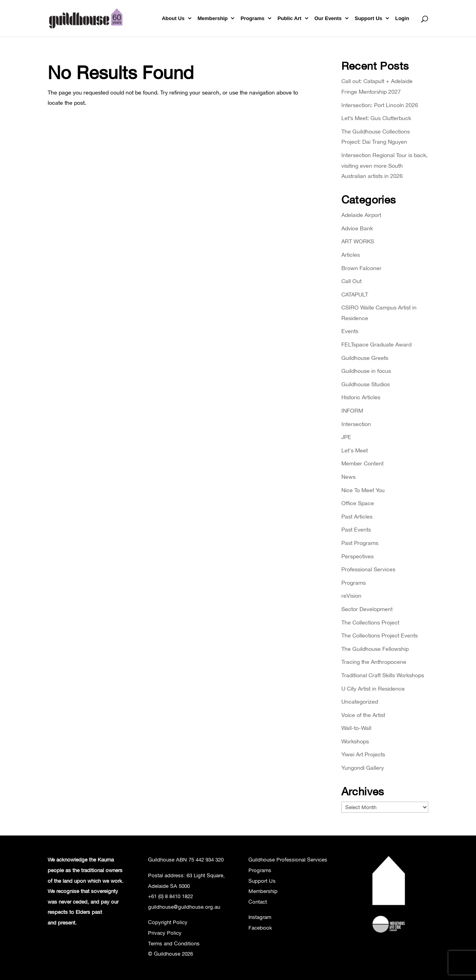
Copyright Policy (168, 922)
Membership (213, 19)
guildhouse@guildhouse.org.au (184, 907)
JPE (346, 437)
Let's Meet (355, 450)
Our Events (328, 19)
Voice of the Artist (363, 715)
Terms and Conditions (174, 943)
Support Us (369, 19)
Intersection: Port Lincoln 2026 (380, 105)
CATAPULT (355, 294)
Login (402, 19)
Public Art (290, 19)
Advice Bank (357, 228)
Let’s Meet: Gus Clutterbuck (376, 118)
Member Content (362, 463)
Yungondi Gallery (363, 768)
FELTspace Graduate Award (376, 344)
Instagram (260, 917)
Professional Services (368, 569)
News (348, 477)
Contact (258, 902)
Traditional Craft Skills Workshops (383, 675)
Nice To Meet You (363, 490)
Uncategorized (360, 701)
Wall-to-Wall (356, 728)
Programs (253, 19)
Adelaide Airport (361, 215)
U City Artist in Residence (373, 688)
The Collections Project (370, 622)
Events (350, 331)
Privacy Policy (165, 933)
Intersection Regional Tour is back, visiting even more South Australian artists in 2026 (384, 165)
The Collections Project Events (380, 635)
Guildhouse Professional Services (288, 860)
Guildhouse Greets (365, 358)
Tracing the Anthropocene (374, 662)
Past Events (356, 529)
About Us (173, 19)
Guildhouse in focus (366, 371)
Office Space (358, 503)
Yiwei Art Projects (363, 754)
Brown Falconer (361, 268)
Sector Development (367, 609)
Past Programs (360, 543)
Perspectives (357, 556)
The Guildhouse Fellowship (375, 649)
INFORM (352, 410)
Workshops (355, 741)
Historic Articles (361, 397)
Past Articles (357, 516)
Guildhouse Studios (366, 384)
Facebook (260, 928)
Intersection (356, 424)
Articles (351, 255)
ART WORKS (358, 241)
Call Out (351, 281)
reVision (351, 596)
